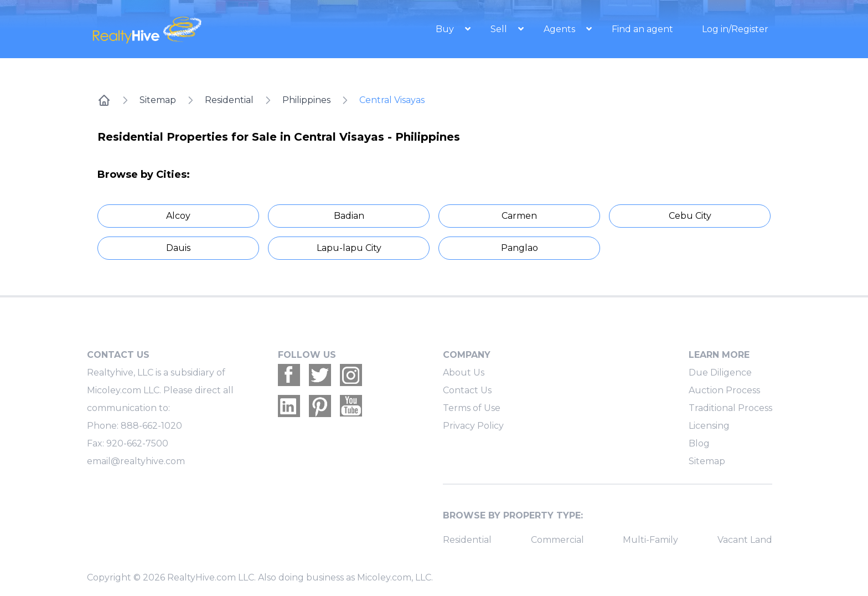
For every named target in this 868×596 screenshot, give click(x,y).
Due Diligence (720, 372)
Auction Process (724, 390)
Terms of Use (472, 408)
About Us (464, 372)
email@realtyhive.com (136, 461)
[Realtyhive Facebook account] (289, 375)
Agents (560, 29)
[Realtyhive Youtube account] (351, 406)
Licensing (709, 426)
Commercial (557, 540)
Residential (229, 100)
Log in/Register (735, 29)
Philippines (306, 100)
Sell (500, 29)
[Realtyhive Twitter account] (320, 375)
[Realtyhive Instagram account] (351, 375)
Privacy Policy (473, 426)
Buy (446, 29)
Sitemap (158, 100)
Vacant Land (745, 540)
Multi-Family (650, 540)
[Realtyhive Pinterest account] (320, 406)
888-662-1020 (151, 426)
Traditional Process (730, 408)
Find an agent (642, 29)
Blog (699, 443)
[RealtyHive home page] (193, 29)
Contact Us (467, 390)
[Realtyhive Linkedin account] (289, 406)
